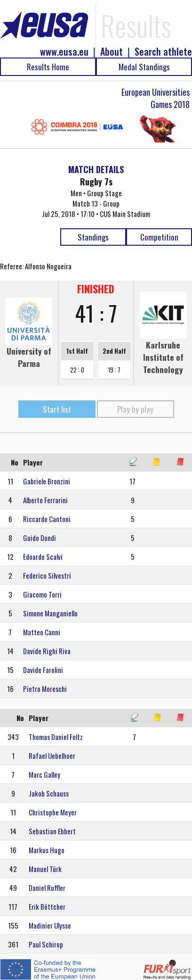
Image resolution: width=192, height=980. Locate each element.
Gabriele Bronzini (47, 481)
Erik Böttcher (47, 906)
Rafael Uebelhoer (52, 756)
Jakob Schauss (49, 793)
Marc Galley (44, 774)
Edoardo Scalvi (43, 556)
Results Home (48, 67)
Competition (159, 237)
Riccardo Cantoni (47, 519)
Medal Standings (144, 67)
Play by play (135, 409)
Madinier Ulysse (50, 925)
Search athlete (163, 52)
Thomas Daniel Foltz (56, 737)
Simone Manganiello (50, 613)
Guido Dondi (40, 538)
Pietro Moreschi (45, 689)
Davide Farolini (43, 670)
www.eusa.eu (64, 52)
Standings (93, 237)
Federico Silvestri (47, 575)
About (112, 52)
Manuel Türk (45, 869)
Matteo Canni (42, 632)
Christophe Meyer (53, 812)
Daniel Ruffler (47, 888)
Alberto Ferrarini (45, 500)
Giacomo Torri (42, 594)
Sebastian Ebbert (52, 831)
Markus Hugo (47, 850)
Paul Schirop (46, 944)
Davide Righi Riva (47, 651)
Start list (57, 409)
